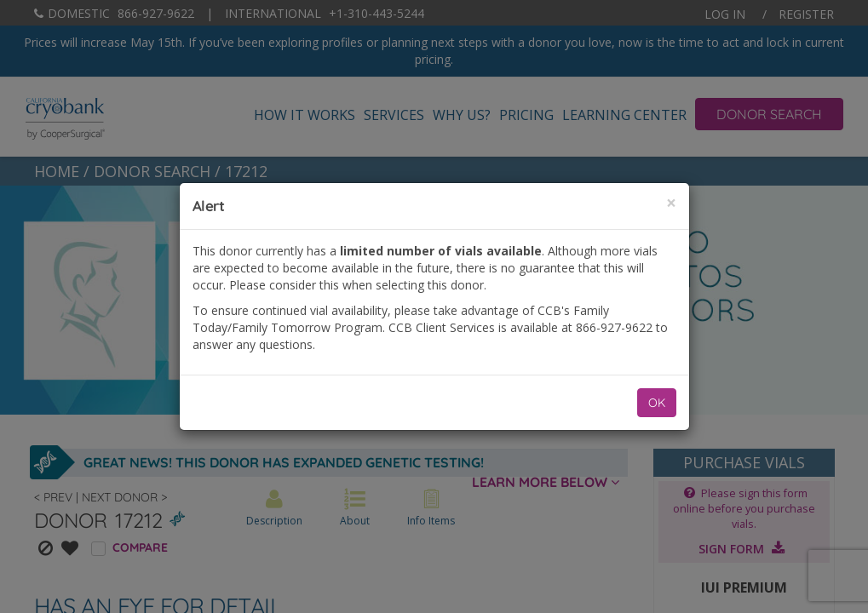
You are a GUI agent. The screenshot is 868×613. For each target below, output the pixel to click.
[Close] (671, 203)
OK (657, 403)
